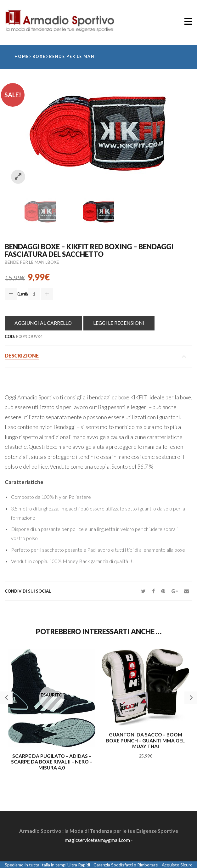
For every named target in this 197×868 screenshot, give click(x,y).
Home (22, 57)
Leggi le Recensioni (121, 323)
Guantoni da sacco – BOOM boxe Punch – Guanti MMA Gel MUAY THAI (146, 741)
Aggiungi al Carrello (44, 323)
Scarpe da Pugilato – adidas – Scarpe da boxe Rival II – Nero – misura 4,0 (52, 762)
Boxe (40, 57)
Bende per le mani (74, 57)
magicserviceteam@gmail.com (97, 840)
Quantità (22, 294)
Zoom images (18, 177)
